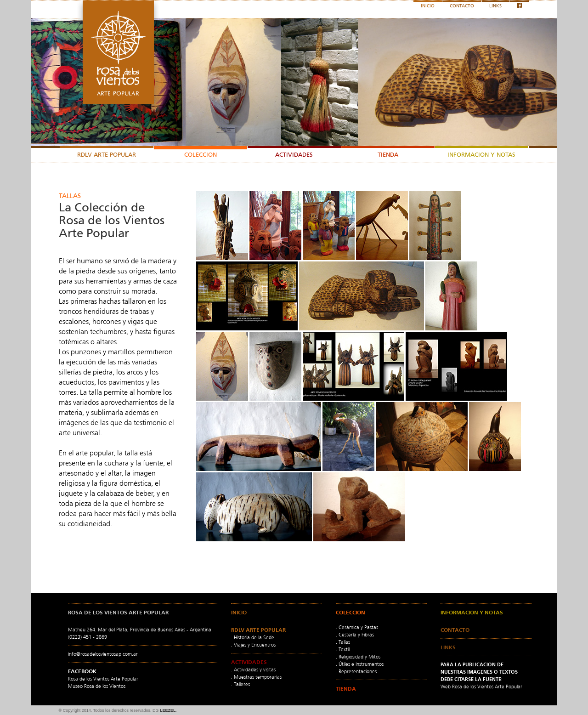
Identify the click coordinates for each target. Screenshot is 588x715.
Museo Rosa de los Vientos (97, 686)
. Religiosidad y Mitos (358, 657)
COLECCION (201, 155)
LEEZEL (167, 710)
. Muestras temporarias (256, 677)
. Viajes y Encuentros (253, 645)
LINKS (495, 6)
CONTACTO (462, 6)
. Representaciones (356, 671)
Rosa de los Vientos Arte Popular (103, 679)
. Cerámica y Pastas (357, 627)
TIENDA (388, 155)
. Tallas (343, 642)
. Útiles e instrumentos (360, 664)
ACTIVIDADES (294, 155)
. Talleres (240, 684)
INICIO (428, 6)
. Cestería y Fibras (355, 635)
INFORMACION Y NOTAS (481, 155)
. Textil (343, 649)
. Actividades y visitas (253, 670)
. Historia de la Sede (253, 637)
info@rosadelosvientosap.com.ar (103, 654)
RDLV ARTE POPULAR (107, 155)
